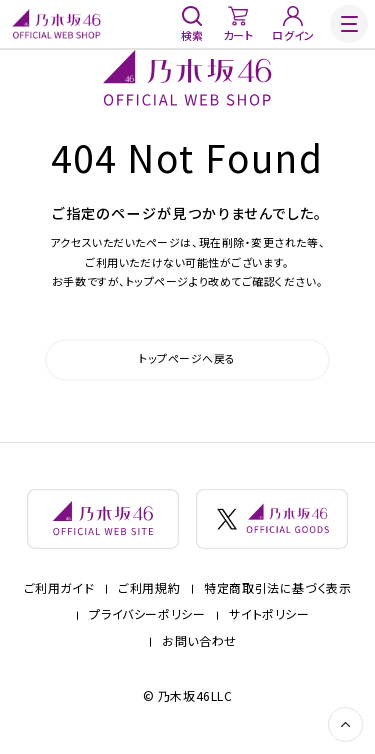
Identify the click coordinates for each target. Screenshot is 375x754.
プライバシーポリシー (147, 618)
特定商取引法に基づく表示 (277, 592)
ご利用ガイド (59, 592)
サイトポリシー (269, 618)
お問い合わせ (199, 644)
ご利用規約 (149, 592)
